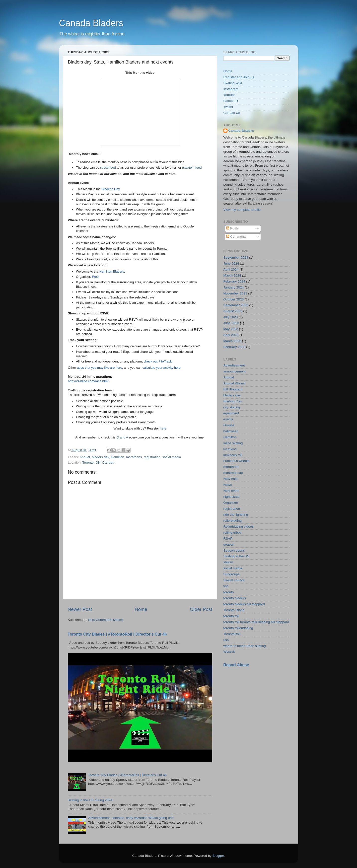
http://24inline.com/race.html (88, 381)
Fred (95, 277)
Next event (232, 491)
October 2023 (234, 299)
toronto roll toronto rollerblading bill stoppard (256, 622)
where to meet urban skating (245, 646)
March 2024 (232, 275)
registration (152, 457)
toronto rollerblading (238, 628)
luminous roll (233, 455)
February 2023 (234, 347)
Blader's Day (111, 189)
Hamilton (117, 457)
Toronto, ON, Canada (98, 463)
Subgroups (232, 574)
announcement (235, 371)
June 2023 (231, 323)
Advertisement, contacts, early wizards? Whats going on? (131, 818)
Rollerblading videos (239, 527)
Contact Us (232, 113)
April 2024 (231, 269)
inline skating (233, 443)
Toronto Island (234, 610)
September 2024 (236, 257)
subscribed (108, 168)
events (228, 419)
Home (141, 609)
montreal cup (233, 473)
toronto (229, 592)
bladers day (101, 457)
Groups (229, 425)
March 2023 (232, 341)
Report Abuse (236, 665)
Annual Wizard (234, 383)
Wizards (230, 652)
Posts (232, 228)
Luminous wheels (236, 461)
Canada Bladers (91, 23)
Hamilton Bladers (112, 271)
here (163, 428)
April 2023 (231, 335)
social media (172, 457)
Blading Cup (233, 401)
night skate (232, 497)
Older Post (201, 609)
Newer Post (80, 609)
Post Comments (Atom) (106, 620)
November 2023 (235, 293)
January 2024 (234, 287)
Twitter (228, 107)
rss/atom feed (192, 168)
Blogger (218, 856)
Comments (236, 237)
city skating (232, 407)
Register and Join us (239, 77)
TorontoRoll (232, 634)
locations (230, 449)
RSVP (228, 539)
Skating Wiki (233, 83)
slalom (228, 562)
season (229, 544)
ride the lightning (236, 515)
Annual (85, 457)
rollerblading (233, 521)
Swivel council (234, 580)
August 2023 (233, 311)
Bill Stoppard (233, 389)
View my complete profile (242, 210)
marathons (134, 457)
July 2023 (231, 317)
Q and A (122, 437)
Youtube (230, 95)
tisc (226, 586)
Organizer (231, 503)
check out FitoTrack (158, 361)
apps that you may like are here (100, 368)
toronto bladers (235, 598)
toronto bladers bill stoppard (244, 604)
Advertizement (234, 365)
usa (226, 640)
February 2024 (234, 281)
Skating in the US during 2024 (90, 800)
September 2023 (236, 305)
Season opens (234, 550)
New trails (231, 479)
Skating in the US (236, 556)
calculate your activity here (162, 368)
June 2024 (231, 263)
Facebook (231, 101)
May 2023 (231, 329)
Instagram (231, 89)
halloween (231, 431)
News (228, 485)
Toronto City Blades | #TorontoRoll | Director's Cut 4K (118, 634)
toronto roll (231, 616)
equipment (231, 413)
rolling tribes (233, 533)
